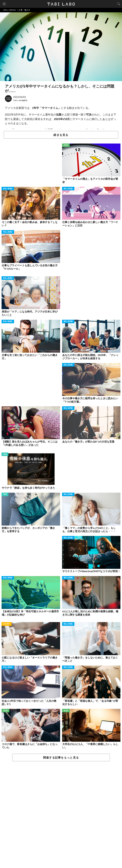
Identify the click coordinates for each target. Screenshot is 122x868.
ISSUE (66, 145)
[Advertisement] (61, 815)
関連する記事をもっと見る (61, 758)
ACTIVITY (7, 624)
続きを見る (61, 135)
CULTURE (7, 408)
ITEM (5, 455)
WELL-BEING (8, 189)
